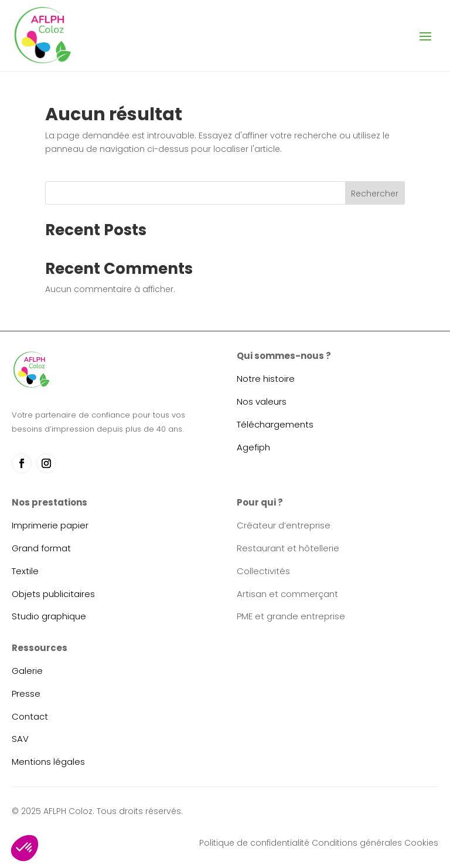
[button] (25, 848)
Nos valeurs (262, 401)
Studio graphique (49, 616)
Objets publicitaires (53, 594)
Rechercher (375, 194)
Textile (25, 571)
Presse (26, 694)
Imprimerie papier (50, 525)
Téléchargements (275, 424)
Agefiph (253, 447)
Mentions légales (48, 762)
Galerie (27, 671)
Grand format (41, 548)
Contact (30, 716)
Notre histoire (266, 379)
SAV (20, 739)
